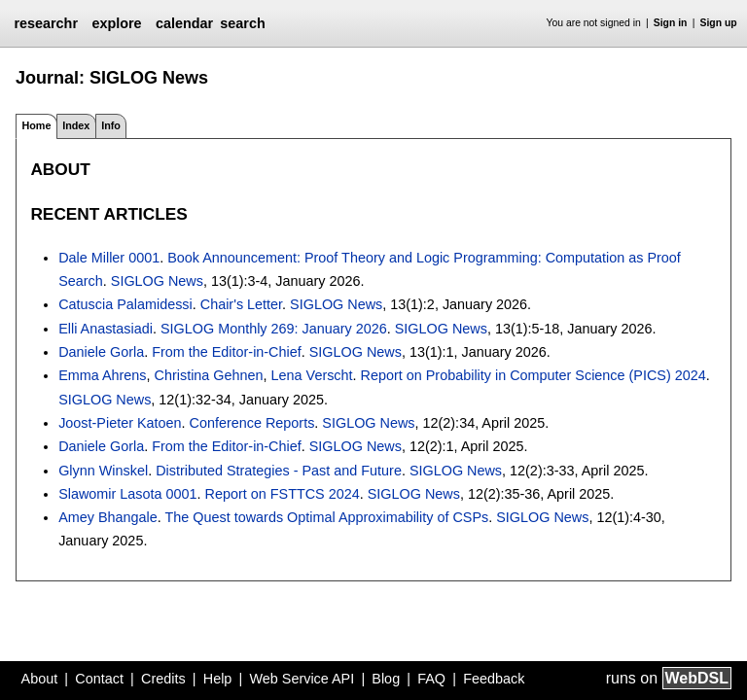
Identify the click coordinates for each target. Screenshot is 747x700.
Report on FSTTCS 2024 (283, 494)
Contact (99, 679)
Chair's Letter (241, 304)
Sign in (671, 23)
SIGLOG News (157, 281)
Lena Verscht (312, 375)
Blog (386, 679)
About (40, 679)
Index (76, 125)
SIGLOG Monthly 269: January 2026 (274, 329)
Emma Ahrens (102, 375)
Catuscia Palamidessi (125, 304)
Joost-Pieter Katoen (120, 423)
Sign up (719, 23)
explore (116, 23)
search (242, 23)
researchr (46, 23)
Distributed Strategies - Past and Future (279, 471)
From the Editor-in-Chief (227, 352)
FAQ (431, 679)
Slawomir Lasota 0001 (127, 494)
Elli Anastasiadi (106, 329)
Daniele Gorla (101, 352)
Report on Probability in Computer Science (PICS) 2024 (534, 375)
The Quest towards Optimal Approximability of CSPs (327, 517)
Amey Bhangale (108, 517)
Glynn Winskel (103, 471)
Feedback (494, 679)
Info (111, 125)
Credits (163, 679)
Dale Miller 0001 (109, 258)
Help (218, 679)
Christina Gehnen (209, 375)
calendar (184, 23)
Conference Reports (252, 423)
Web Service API (302, 679)
